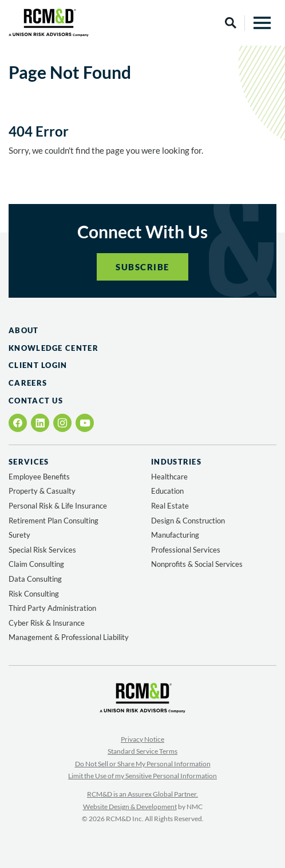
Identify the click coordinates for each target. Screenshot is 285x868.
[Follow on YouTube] (85, 423)
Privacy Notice (142, 739)
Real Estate (170, 506)
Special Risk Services (42, 550)
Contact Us (36, 401)
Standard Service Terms (142, 751)
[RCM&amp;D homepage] (49, 23)
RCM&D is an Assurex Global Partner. (142, 794)
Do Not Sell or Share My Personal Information (143, 764)
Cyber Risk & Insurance (47, 623)
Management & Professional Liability (69, 637)
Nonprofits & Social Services (197, 564)
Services (29, 462)
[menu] (262, 23)
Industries (176, 462)
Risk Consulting (34, 594)
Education (167, 491)
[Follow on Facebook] (18, 423)
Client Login (38, 365)
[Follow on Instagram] (62, 423)
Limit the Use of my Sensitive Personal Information (142, 776)
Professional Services (186, 550)
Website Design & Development (130, 807)
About (24, 330)
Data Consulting (35, 579)
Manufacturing (175, 535)
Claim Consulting (36, 564)
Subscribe (142, 267)
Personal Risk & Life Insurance (58, 506)
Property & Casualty (42, 491)
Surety (19, 535)
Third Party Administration (52, 608)
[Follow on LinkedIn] (40, 423)
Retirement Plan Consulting (54, 521)
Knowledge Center (54, 348)
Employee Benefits (39, 477)
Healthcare (169, 477)
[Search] (231, 23)
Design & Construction (188, 521)
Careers (28, 383)
